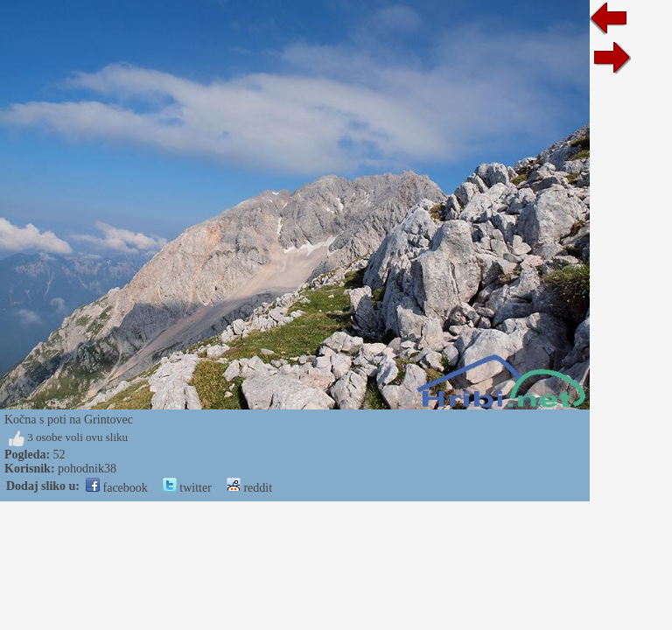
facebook (117, 488)
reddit (249, 488)
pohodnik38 (87, 469)
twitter (187, 488)
